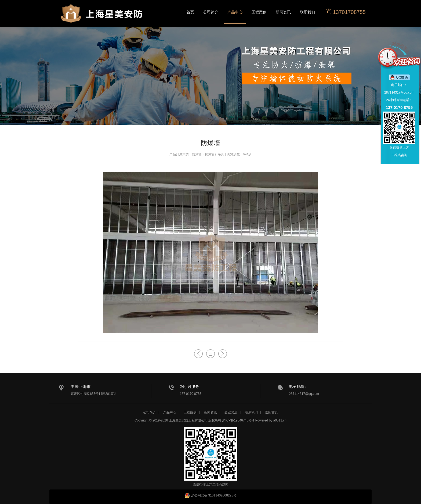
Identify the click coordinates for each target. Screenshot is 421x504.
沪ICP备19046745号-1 (238, 420)
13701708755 (346, 12)
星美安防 (102, 17)
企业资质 (231, 412)
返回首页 (271, 412)
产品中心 (235, 12)
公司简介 (211, 12)
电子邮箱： (298, 387)
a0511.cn (280, 420)
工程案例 (259, 12)
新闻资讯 (283, 12)
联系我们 (307, 12)
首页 (190, 12)
